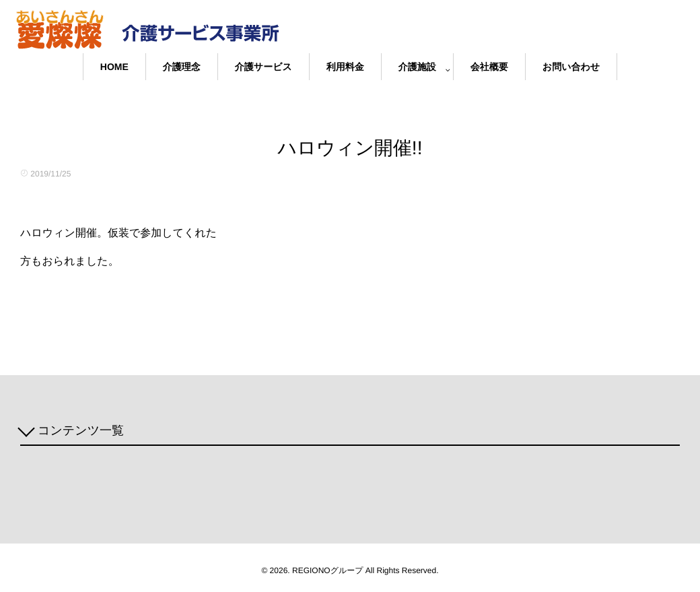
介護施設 (417, 67)
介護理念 (182, 67)
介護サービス (264, 67)
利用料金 (345, 67)
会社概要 (489, 67)
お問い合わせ (571, 67)
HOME (114, 67)
